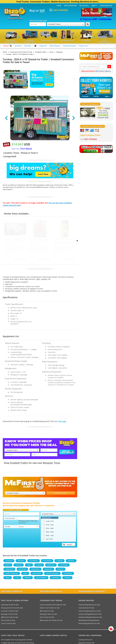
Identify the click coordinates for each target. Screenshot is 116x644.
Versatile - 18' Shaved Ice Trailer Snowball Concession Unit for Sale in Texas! (15, 242)
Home (59, 6)
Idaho (8, 566)
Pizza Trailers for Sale (47, 618)
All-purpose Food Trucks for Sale (12, 609)
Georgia (71, 562)
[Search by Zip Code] (88, 24)
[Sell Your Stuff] (88, 113)
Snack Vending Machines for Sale (90, 612)
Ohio (25, 574)
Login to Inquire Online (90, 135)
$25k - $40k (48, 529)
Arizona (21, 562)
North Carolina (12, 574)
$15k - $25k (48, 526)
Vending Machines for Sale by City (92, 592)
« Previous (85, 96)
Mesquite (48, 464)
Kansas (39, 566)
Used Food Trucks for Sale (10, 606)
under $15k (48, 522)
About (94, 6)
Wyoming (55, 579)
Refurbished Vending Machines (89, 621)
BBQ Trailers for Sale (47, 612)
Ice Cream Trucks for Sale (10, 612)
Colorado (47, 562)
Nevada (60, 570)
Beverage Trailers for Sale (48, 615)
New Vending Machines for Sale (89, 624)
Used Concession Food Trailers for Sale (53, 606)
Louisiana (64, 566)
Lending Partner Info (85, 641)
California (33, 562)
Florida (60, 562)
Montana (48, 570)
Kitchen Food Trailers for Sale (50, 609)
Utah (17, 579)
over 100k (48, 540)
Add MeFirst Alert (61, 494)
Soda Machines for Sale (86, 609)
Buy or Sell (84, 6)
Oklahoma (37, 574)
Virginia (28, 579)
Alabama (9, 562)
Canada (67, 579)
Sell (42, 11)
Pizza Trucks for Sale (8, 621)
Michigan (22, 570)
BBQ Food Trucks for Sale (10, 618)
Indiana (19, 566)
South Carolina (52, 574)
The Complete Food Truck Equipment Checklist (17, 641)
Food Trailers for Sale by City (51, 592)
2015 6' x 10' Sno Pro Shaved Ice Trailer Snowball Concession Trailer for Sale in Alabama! (64, 242)
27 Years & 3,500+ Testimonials (96, 19)
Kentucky (51, 566)
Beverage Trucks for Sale (9, 615)
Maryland (9, 570)
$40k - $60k (48, 533)
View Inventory (70, 6)
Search (68, 546)
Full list (96, 96)
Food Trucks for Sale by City (12, 592)
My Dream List (96, 86)
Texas (57, 464)
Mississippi (35, 570)
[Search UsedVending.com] (109, 67)
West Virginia (41, 579)
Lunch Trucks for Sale (8, 624)
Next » (107, 96)
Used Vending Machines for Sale (89, 606)
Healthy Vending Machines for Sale (90, 618)
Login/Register (106, 6)
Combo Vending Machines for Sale (90, 615)
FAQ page (62, 422)
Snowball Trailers (66, 24)
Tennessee (68, 574)
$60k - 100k (48, 536)
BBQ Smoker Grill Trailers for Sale (51, 621)
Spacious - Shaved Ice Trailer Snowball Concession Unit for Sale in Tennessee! (39, 242)
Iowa (29, 566)
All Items (18, 46)
